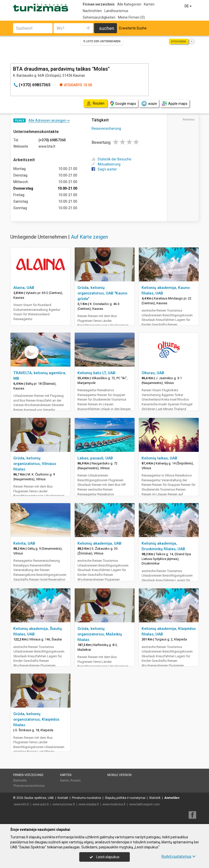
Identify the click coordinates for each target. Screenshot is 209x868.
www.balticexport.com (144, 804)
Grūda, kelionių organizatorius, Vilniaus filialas (35, 464)
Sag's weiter (104, 169)
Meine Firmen (131, 17)
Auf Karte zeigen (89, 237)
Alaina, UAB (24, 288)
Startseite (20, 780)
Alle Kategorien (129, 4)
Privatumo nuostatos (87, 798)
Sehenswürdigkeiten (99, 17)
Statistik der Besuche (111, 159)
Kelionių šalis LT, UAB (96, 373)
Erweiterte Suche (133, 28)
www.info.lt (21, 804)
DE (189, 6)
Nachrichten (92, 11)
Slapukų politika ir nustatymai (125, 798)
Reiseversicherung (106, 128)
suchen (107, 28)
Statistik (155, 798)
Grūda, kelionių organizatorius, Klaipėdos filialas (36, 719)
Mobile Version (119, 775)
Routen (76, 780)
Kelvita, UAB (24, 543)
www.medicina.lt (114, 804)
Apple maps (175, 104)
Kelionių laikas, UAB (159, 458)
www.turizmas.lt (64, 804)
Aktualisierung (106, 164)
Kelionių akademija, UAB (99, 543)
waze (149, 104)
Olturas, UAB (153, 373)
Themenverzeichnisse (29, 786)
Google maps (123, 104)
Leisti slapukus (104, 857)
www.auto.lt (41, 804)
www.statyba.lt (89, 804)
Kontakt (63, 798)
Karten (149, 4)
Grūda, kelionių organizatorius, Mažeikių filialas (100, 634)
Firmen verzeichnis (99, 4)
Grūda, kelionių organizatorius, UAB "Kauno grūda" (102, 293)
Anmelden (172, 798)
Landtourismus (116, 11)
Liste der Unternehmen (102, 41)
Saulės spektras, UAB (39, 798)
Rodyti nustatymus (179, 856)
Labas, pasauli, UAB (95, 458)
